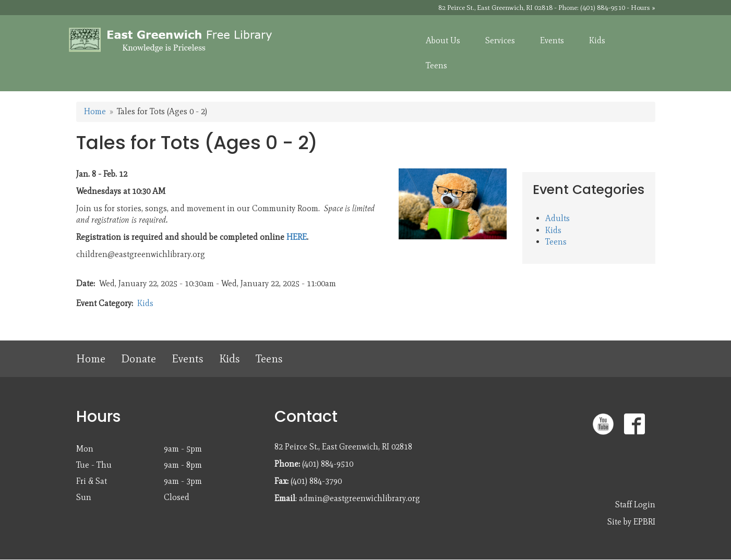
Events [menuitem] (552, 40)
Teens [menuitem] (436, 65)
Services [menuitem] (500, 40)
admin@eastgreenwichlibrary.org (359, 498)
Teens (556, 242)
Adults (558, 218)
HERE (297, 237)
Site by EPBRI (631, 522)
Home (95, 111)
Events (188, 358)
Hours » (643, 8)
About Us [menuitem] (443, 40)
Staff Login (635, 504)
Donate (139, 358)
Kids (145, 303)
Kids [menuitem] (597, 40)
